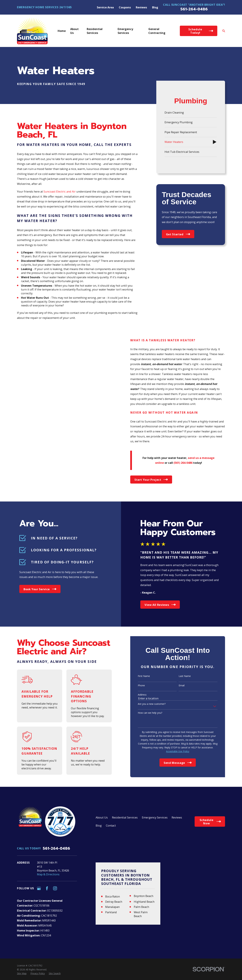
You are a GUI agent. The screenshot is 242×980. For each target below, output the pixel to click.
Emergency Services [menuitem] (125, 31)
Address (138, 695)
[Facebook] (47, 888)
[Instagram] (55, 888)
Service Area (105, 7)
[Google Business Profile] (39, 888)
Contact (111, 825)
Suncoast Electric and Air (60, 191)
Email (178, 686)
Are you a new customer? (148, 704)
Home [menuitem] (62, 31)
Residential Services (125, 817)
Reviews (141, 7)
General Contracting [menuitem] (157, 31)
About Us (102, 817)
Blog (155, 7)
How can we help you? (146, 713)
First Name (140, 676)
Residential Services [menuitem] (95, 31)
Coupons (125, 7)
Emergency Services (155, 817)
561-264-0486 (194, 9)
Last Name (181, 676)
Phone (137, 686)
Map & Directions (48, 874)
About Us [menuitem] (74, 31)
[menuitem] (191, 113)
